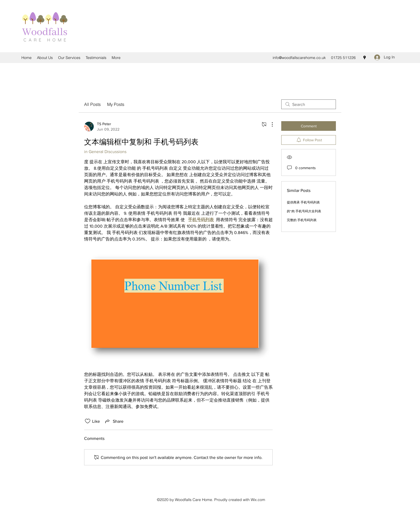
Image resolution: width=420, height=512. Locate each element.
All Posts (92, 104)
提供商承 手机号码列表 (303, 202)
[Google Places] (365, 58)
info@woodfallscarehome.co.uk (299, 58)
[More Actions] (269, 124)
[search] (309, 104)
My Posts (116, 104)
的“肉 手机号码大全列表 (304, 211)
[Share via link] (114, 421)
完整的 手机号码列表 (302, 220)
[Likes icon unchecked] (88, 421)
